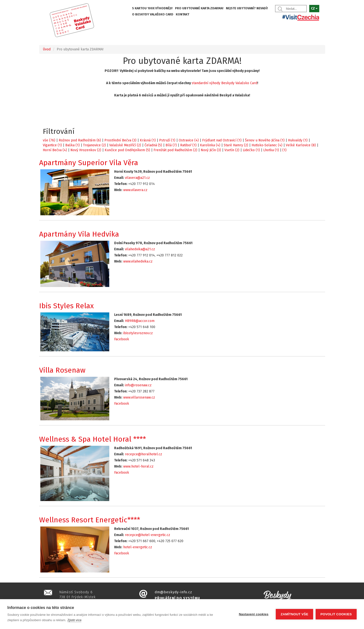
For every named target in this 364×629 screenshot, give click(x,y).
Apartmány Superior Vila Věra (89, 163)
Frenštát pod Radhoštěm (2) (175, 150)
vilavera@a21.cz (137, 178)
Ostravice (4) (189, 140)
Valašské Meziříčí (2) (125, 145)
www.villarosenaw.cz (139, 397)
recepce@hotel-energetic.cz (148, 535)
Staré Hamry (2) (236, 145)
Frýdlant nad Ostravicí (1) (222, 140)
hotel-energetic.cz (138, 547)
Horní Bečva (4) (55, 150)
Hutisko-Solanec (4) (267, 145)
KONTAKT (182, 14)
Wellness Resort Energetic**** (90, 520)
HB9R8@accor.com (140, 321)
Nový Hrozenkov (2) (86, 150)
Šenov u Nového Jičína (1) (265, 140)
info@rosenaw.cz (138, 385)
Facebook (122, 339)
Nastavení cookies (254, 614)
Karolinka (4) (210, 145)
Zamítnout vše (294, 614)
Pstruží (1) (167, 140)
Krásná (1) (148, 140)
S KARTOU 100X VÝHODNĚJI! (152, 8)
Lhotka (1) (271, 150)
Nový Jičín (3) (211, 150)
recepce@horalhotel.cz (143, 454)
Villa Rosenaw (62, 370)
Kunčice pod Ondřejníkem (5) (127, 150)
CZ (314, 8)
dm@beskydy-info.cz (173, 592)
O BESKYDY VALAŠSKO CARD (153, 14)
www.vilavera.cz (135, 190)
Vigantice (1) (52, 145)
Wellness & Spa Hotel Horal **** (93, 439)
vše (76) (49, 140)
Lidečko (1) (251, 150)
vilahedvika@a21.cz (140, 249)
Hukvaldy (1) (298, 140)
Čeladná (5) (153, 145)
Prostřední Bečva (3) (120, 140)
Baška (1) (72, 145)
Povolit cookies (336, 614)
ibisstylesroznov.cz (138, 333)
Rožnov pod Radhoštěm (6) (80, 140)
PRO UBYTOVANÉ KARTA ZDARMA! (199, 8)
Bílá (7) (171, 145)
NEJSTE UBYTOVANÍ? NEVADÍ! (247, 8)
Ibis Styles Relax (66, 306)
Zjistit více (75, 620)
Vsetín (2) (232, 150)
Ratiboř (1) (188, 145)
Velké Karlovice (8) (301, 145)
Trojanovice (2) (94, 145)
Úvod (47, 49)
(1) (284, 150)
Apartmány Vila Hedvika (79, 234)
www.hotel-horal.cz (138, 466)
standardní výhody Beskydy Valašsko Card (224, 83)
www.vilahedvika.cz (138, 261)
